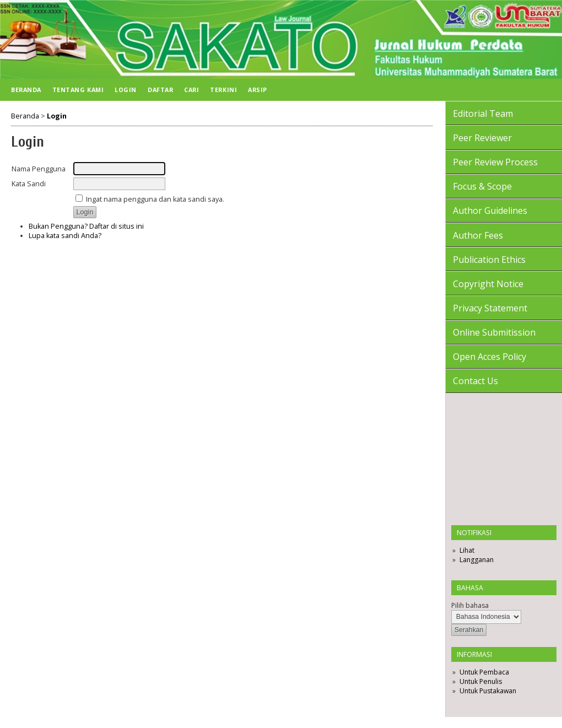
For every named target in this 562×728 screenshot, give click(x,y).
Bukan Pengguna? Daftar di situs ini (86, 226)
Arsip (258, 90)
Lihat (467, 550)
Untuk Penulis (481, 681)
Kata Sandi (29, 184)
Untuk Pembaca (484, 672)
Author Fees (478, 235)
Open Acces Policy (490, 357)
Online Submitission (494, 332)
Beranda (26, 90)
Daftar (160, 90)
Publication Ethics (489, 260)
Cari (191, 90)
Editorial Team (483, 114)
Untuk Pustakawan (488, 691)
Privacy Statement (490, 308)
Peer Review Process (495, 162)
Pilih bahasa (470, 605)
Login (126, 90)
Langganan (477, 560)
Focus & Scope (482, 186)
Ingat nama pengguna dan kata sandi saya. (155, 199)
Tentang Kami (78, 90)
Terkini (223, 90)
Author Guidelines (490, 211)
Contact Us (475, 381)
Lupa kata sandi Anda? (65, 236)
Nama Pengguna (39, 169)
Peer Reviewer (482, 138)
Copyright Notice (488, 284)
